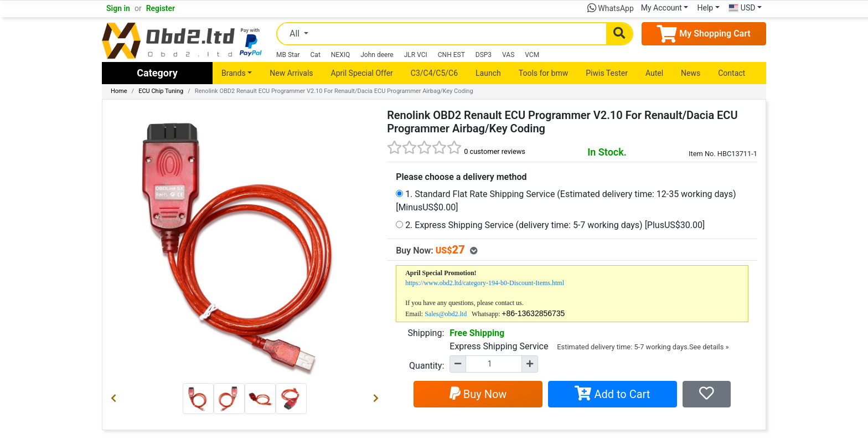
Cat (316, 55)
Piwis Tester (607, 73)
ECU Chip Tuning (161, 91)
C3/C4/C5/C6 (434, 73)
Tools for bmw (543, 73)
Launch (488, 73)
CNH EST (451, 55)
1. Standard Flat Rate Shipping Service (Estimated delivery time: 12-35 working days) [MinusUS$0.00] (566, 201)
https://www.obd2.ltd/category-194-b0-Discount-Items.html (485, 283)
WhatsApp (611, 8)
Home (119, 91)
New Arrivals (291, 73)
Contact (732, 73)
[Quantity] (494, 364)
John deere (377, 55)
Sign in (118, 8)
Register (161, 8)
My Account (662, 8)
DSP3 (484, 55)
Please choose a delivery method (461, 177)
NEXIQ (340, 55)
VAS (508, 55)
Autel (654, 73)
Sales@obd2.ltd (446, 314)
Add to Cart (612, 394)
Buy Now (478, 394)
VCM (532, 55)
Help (705, 8)
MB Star (288, 55)
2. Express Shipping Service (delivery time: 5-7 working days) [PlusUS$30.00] (550, 225)
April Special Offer (362, 73)
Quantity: (427, 366)
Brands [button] (234, 73)
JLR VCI (416, 55)
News (691, 73)
